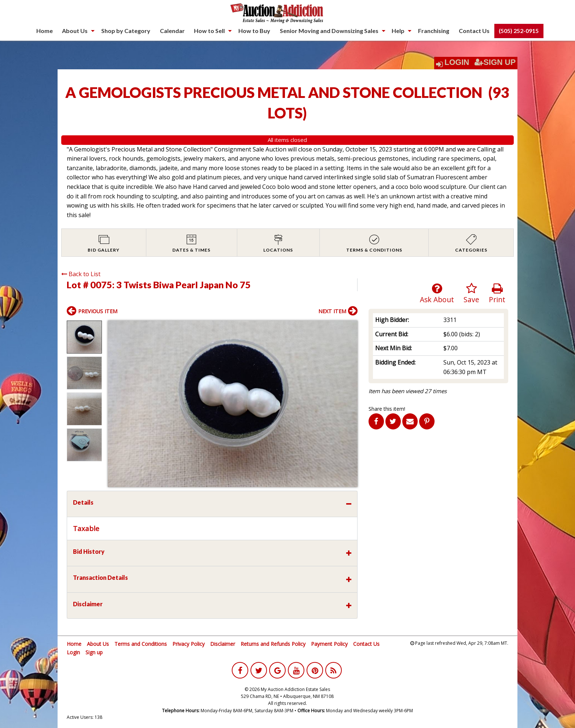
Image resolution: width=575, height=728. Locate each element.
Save (471, 294)
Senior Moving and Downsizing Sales (329, 31)
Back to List (81, 274)
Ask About (437, 294)
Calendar (172, 31)
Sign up (94, 652)
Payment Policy (329, 644)
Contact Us (474, 31)
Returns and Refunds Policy (273, 644)
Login (457, 62)
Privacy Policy (188, 644)
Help (398, 31)
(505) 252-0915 (519, 31)
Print (497, 294)
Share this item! (387, 409)
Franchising (434, 31)
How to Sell (209, 31)
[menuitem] (45, 31)
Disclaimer (223, 644)
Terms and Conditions (141, 644)
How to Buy (254, 31)
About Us (75, 31)
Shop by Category (126, 31)
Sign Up (495, 62)
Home (45, 31)
